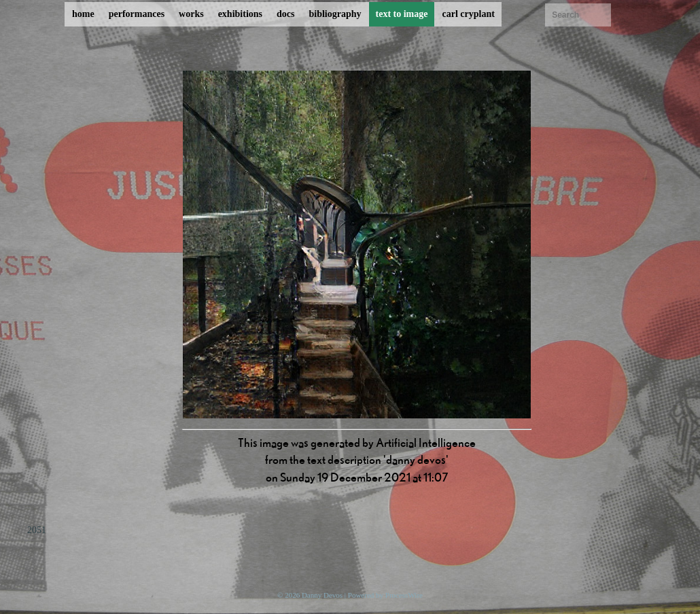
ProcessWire (404, 595)
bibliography (335, 14)
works (191, 14)
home (83, 14)
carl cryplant (468, 14)
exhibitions (240, 14)
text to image (402, 14)
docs (285, 14)
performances (137, 14)
